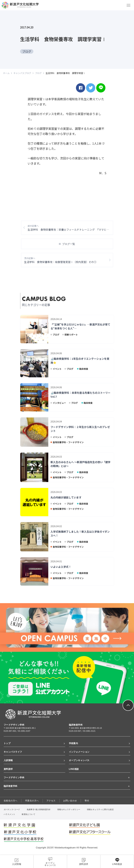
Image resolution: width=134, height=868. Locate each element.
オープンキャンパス (79, 761)
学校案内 (74, 744)
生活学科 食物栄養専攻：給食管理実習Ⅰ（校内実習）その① (60, 260)
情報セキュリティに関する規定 (100, 810)
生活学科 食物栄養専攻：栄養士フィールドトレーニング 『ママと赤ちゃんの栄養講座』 (71, 228)
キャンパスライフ (13, 752)
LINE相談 (74, 769)
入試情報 (8, 761)
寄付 (87, 801)
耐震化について (28, 815)
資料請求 (8, 769)
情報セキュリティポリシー (69, 810)
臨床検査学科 (11, 786)
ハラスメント (9, 815)
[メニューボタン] (128, 5)
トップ (7, 744)
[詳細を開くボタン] (128, 778)
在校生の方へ (11, 801)
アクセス (51, 801)
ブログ (27, 51)
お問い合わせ (70, 801)
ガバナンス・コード (12, 810)
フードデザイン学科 (14, 778)
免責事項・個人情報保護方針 (39, 810)
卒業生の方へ (32, 801)
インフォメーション (79, 752)
